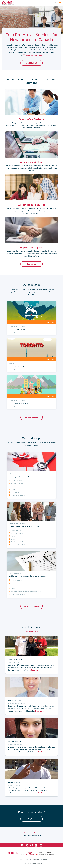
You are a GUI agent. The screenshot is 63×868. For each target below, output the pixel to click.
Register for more (31, 417)
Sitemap (45, 859)
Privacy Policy (37, 859)
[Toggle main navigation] (58, 3)
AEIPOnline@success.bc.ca (32, 835)
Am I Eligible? (31, 63)
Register (31, 819)
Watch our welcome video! (32, 55)
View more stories (31, 631)
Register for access (31, 606)
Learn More (32, 264)
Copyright (28, 859)
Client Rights (20, 859)
